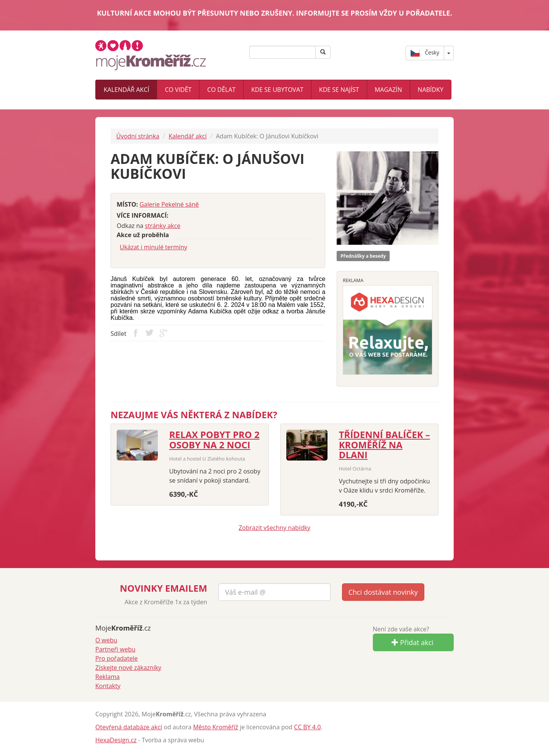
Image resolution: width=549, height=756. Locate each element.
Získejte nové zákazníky (128, 668)
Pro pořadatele (116, 658)
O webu (106, 640)
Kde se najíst (339, 90)
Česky (425, 53)
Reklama (108, 677)
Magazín (388, 90)
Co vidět (178, 90)
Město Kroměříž (215, 727)
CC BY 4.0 (307, 727)
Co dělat (221, 90)
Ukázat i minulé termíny (153, 247)
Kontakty (108, 686)
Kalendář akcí (126, 90)
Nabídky (431, 90)
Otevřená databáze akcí (129, 727)
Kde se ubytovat (277, 90)
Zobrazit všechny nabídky (274, 528)
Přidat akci (413, 642)
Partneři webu (115, 649)
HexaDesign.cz (116, 740)
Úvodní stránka (138, 136)
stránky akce (163, 226)
